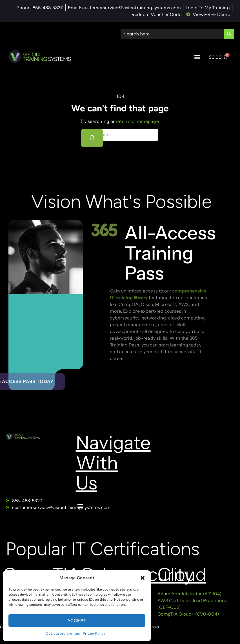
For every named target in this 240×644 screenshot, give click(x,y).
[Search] (92, 138)
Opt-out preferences (63, 633)
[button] (143, 578)
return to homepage (137, 121)
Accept (77, 621)
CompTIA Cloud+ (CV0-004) (188, 614)
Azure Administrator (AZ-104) (190, 594)
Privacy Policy (94, 633)
